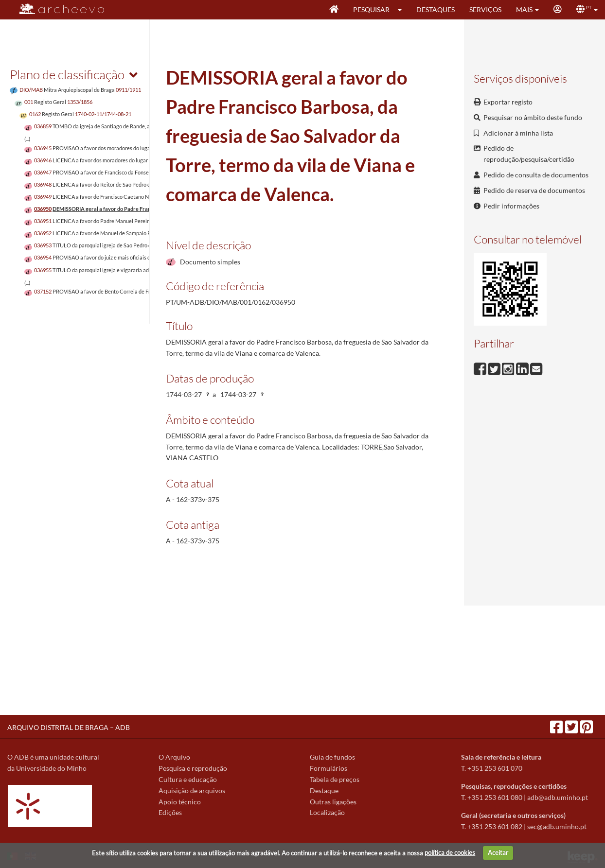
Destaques (436, 9)
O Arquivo (174, 757)
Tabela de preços (335, 779)
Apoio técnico (180, 802)
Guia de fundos (332, 757)
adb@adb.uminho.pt (558, 797)
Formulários (329, 768)
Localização (327, 812)
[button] (403, 10)
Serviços (485, 9)
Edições (170, 812)
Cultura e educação (188, 779)
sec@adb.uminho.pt (557, 826)
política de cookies (450, 852)
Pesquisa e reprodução (193, 768)
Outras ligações (333, 802)
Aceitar (498, 852)
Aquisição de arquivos (192, 790)
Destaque (324, 790)
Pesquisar (371, 9)
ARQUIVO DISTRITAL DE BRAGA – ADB (69, 727)
